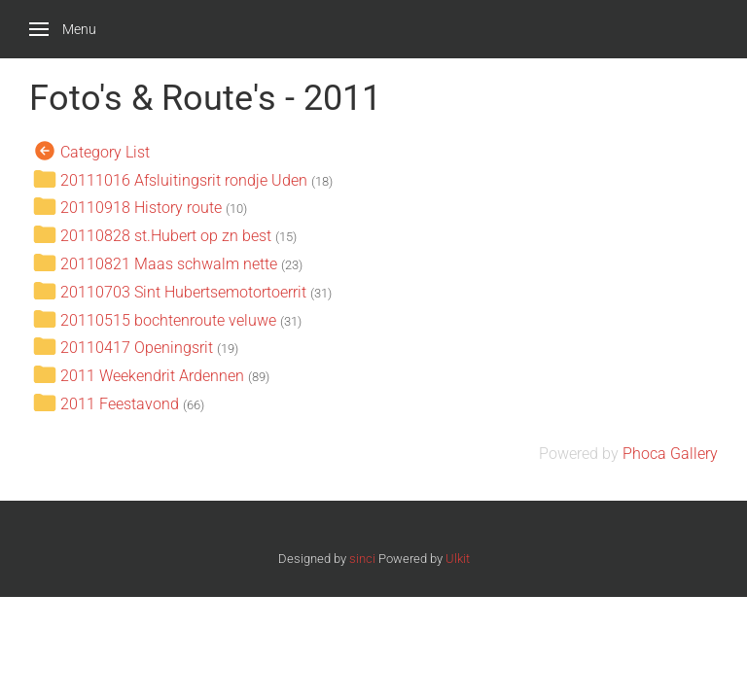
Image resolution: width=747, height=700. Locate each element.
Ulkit (458, 559)
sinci (362, 559)
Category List (105, 151)
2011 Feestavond (120, 404)
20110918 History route (141, 208)
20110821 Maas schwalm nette (171, 264)
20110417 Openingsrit (137, 348)
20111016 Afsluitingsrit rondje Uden (184, 179)
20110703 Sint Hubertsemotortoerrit (183, 291)
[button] (63, 29)
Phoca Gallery (670, 454)
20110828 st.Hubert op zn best (166, 236)
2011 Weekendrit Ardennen (152, 376)
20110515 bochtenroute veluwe (168, 319)
